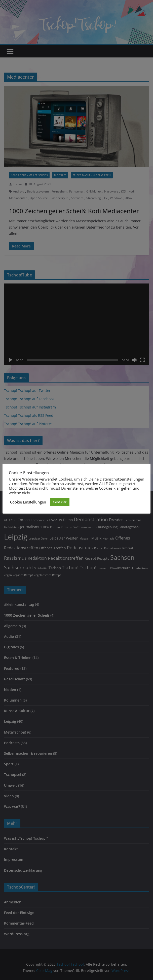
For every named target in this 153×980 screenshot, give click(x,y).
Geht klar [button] (60, 502)
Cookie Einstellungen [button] (28, 502)
